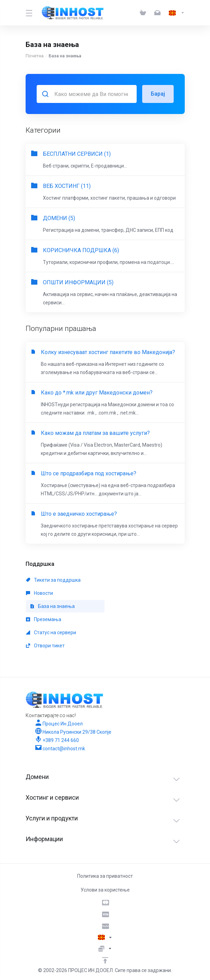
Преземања (44, 619)
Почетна (35, 56)
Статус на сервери (51, 632)
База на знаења (52, 606)
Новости (39, 593)
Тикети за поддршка (53, 580)
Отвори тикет (45, 646)
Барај (158, 94)
